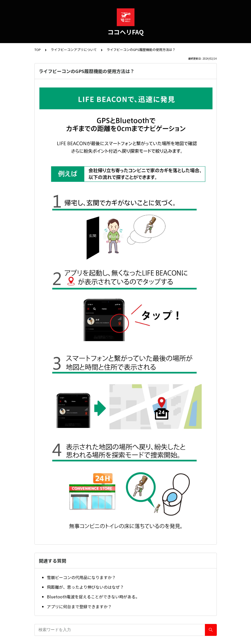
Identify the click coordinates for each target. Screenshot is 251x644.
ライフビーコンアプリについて (74, 50)
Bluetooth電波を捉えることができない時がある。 (93, 597)
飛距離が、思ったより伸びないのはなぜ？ (85, 587)
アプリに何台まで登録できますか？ (79, 606)
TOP (38, 50)
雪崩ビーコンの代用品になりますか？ (81, 577)
